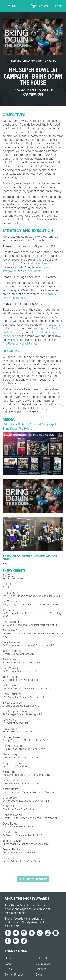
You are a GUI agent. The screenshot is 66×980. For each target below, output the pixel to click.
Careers (41, 969)
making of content (45, 328)
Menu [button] (10, 6)
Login (59, 6)
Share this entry (33, 879)
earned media (32, 271)
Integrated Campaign (38, 92)
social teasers (43, 263)
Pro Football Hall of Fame (19, 344)
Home (9, 958)
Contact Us (43, 964)
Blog (39, 975)
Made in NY (12, 926)
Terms (9, 975)
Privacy (19, 975)
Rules (8, 969)
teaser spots (11, 263)
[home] (33, 6)
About (9, 964)
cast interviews (12, 332)
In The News (44, 958)
